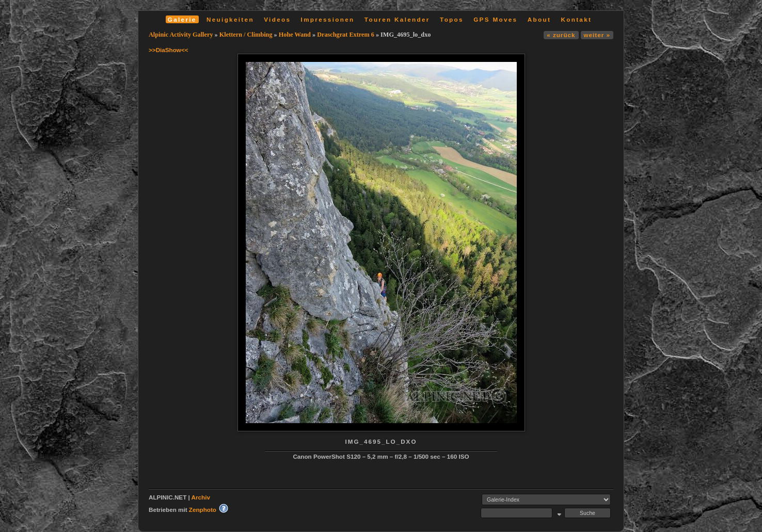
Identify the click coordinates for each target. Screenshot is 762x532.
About (539, 19)
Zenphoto (203, 510)
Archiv (201, 497)
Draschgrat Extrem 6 (346, 35)
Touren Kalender (397, 19)
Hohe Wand (295, 35)
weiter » (597, 35)
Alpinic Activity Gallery (181, 35)
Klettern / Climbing (246, 35)
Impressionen (328, 19)
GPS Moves (495, 19)
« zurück (561, 35)
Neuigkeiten (230, 19)
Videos (277, 19)
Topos (452, 19)
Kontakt (576, 19)
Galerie (182, 19)
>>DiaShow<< (169, 50)
